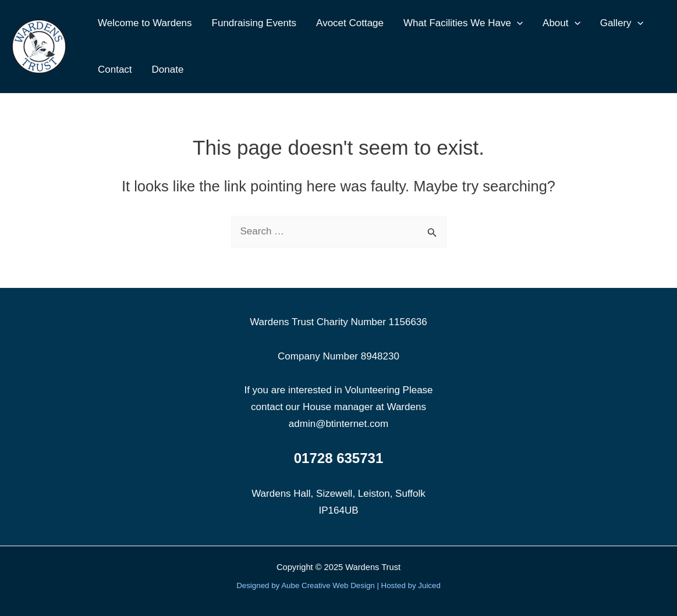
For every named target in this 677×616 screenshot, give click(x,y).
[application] (517, 23)
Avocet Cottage (350, 23)
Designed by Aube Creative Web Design (306, 585)
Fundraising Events (254, 23)
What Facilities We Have (463, 23)
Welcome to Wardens (145, 23)
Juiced (429, 585)
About (561, 23)
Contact (115, 70)
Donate (168, 70)
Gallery (622, 23)
